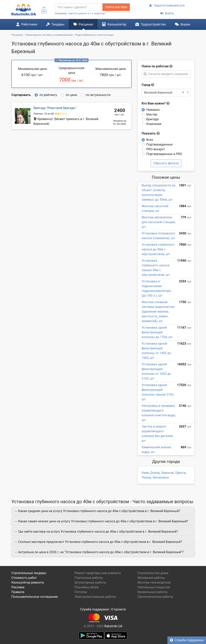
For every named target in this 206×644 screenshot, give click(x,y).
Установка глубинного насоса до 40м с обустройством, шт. (158, 249)
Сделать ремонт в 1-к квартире (87, 13)
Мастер (152, 114)
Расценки (83, 24)
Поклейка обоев (86, 587)
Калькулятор (114, 24)
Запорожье (161, 477)
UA (44, 7)
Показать (151, 133)
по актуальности (98, 95)
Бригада (152, 119)
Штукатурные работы (90, 582)
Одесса (180, 473)
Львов (146, 477)
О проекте (118, 609)
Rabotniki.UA (113, 626)
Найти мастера (116, 7)
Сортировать (21, 95)
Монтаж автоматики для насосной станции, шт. (159, 222)
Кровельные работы (153, 592)
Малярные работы (151, 578)
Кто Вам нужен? (156, 103)
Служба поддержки (187, 640)
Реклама (18, 587)
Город (146, 85)
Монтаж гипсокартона (154, 582)
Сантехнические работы (155, 597)
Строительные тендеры (29, 573)
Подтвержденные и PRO (164, 154)
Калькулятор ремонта (28, 582)
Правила (18, 592)
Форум (182, 24)
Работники (27, 24)
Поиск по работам (155, 66)
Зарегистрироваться (167, 5)
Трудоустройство (151, 24)
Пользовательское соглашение (35, 597)
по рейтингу (48, 95)
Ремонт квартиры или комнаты (98, 573)
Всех (150, 140)
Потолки (81, 592)
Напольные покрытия (154, 587)
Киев (145, 473)
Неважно (153, 110)
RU (44, 11)
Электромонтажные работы (95, 597)
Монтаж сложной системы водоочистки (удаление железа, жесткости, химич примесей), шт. (158, 312)
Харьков (167, 473)
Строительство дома (153, 573)
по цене (71, 95)
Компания (154, 124)
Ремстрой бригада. (55, 108)
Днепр (155, 473)
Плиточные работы (89, 578)
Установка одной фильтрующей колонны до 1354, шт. (157, 332)
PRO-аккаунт (156, 149)
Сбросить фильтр (166, 163)
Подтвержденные (159, 144)
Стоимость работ (24, 578)
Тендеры (55, 24)
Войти (167, 13)
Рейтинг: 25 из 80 (44, 114)
